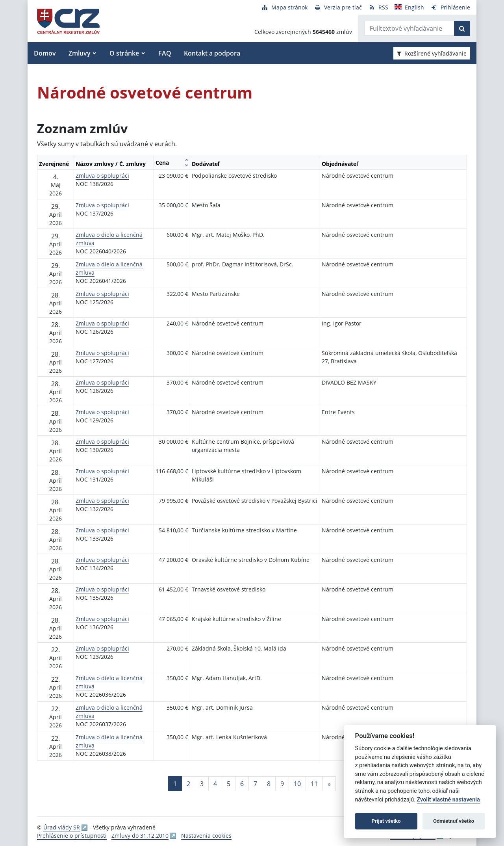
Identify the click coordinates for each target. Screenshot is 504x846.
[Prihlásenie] (450, 7)
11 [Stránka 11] (314, 784)
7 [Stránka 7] (255, 784)
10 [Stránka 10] (297, 784)
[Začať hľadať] (462, 28)
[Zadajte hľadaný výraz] (409, 28)
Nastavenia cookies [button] (206, 836)
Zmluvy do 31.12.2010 (140, 836)
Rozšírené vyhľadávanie (432, 53)
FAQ (165, 53)
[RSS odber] (378, 7)
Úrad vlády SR (62, 827)
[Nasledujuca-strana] (329, 784)
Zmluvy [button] (80, 53)
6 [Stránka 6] (242, 784)
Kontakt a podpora (212, 53)
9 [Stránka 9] (282, 784)
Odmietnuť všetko (454, 821)
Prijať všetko (386, 821)
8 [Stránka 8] (269, 784)
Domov (45, 53)
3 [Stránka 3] (202, 784)
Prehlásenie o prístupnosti (72, 836)
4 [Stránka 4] (215, 784)
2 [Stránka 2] (188, 784)
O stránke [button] (124, 53)
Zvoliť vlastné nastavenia (448, 800)
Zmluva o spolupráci (102, 176)
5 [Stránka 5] (229, 784)
